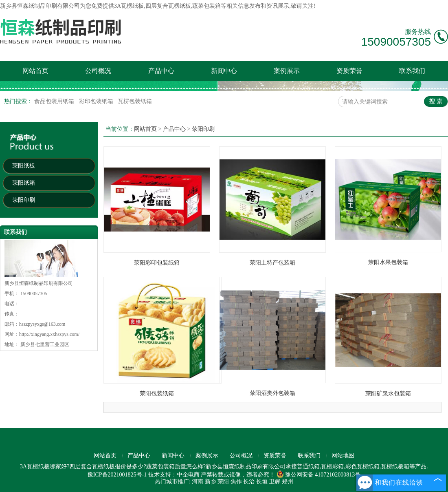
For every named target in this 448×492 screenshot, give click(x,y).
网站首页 (35, 71)
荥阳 (223, 482)
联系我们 (412, 71)
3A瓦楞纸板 (129, 6)
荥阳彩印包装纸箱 (157, 263)
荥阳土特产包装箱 (272, 263)
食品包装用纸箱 (55, 101)
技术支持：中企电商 (174, 475)
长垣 (262, 482)
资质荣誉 (349, 71)
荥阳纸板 (24, 166)
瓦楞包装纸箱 (135, 101)
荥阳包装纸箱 (157, 394)
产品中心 (161, 71)
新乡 (211, 482)
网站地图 (343, 456)
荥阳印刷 (24, 200)
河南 (198, 482)
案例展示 (287, 71)
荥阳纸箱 (24, 183)
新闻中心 (224, 71)
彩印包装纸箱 (97, 101)
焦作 (236, 482)
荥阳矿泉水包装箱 (388, 394)
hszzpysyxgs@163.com (42, 324)
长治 (249, 482)
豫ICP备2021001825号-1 (117, 475)
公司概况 (98, 71)
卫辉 (275, 482)
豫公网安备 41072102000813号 (319, 475)
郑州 (288, 482)
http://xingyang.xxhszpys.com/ (49, 334)
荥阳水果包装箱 (388, 262)
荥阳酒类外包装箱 (272, 393)
